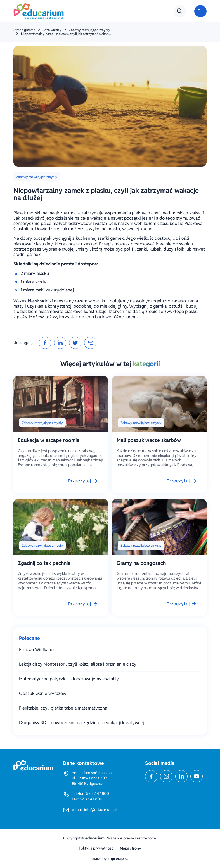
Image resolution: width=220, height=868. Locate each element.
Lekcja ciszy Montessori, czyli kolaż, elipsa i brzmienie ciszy (78, 664)
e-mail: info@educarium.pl (94, 810)
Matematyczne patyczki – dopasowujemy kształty (69, 679)
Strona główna (24, 30)
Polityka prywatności (97, 848)
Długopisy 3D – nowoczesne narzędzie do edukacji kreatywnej (82, 723)
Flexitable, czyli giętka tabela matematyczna (63, 708)
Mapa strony (131, 848)
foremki (132, 317)
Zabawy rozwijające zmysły (90, 30)
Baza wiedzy (52, 30)
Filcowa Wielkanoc (37, 650)
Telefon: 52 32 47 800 (90, 793)
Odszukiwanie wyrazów (43, 693)
